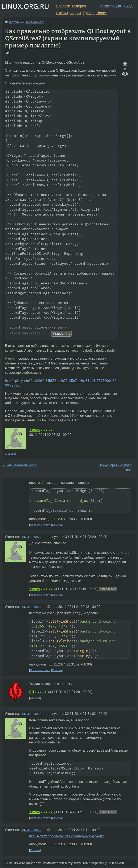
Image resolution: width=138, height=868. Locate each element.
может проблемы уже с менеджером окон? (71, 836)
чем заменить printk (22, 465)
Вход (128, 6)
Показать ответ (40, 525)
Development (34, 22)
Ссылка (11, 454)
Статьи (62, 13)
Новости (63, 6)
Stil (32, 692)
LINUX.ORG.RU (25, 6)
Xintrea (35, 430)
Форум (75, 13)
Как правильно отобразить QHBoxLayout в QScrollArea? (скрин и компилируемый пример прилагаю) (68, 38)
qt (12, 53)
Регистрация (110, 6)
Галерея (79, 6)
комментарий (31, 537)
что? (33, 836)
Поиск (102, 13)
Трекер (89, 13)
